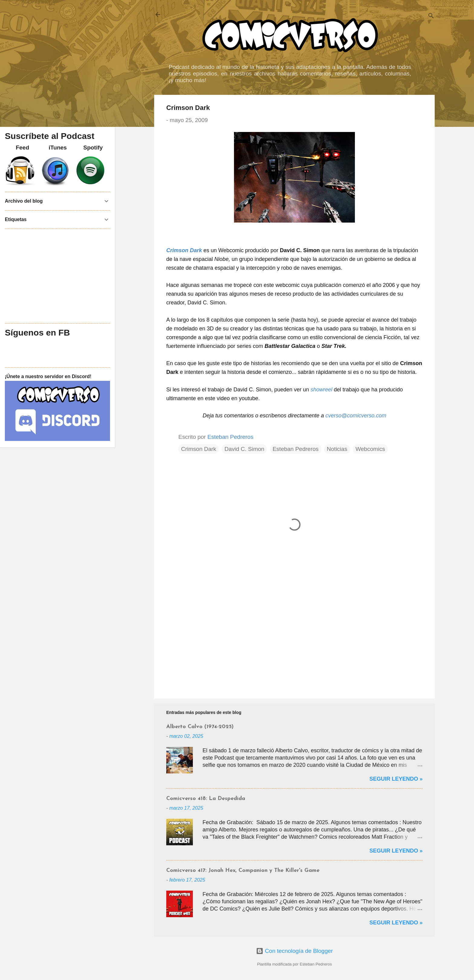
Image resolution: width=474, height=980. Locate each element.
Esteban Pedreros (296, 449)
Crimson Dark (184, 250)
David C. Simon (244, 449)
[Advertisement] (294, 642)
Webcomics (370, 449)
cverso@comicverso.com (356, 416)
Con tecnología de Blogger (294, 951)
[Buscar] (431, 16)
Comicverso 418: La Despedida (206, 799)
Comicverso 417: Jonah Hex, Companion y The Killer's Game (243, 871)
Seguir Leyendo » (396, 779)
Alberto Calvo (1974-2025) (200, 727)
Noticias (337, 449)
